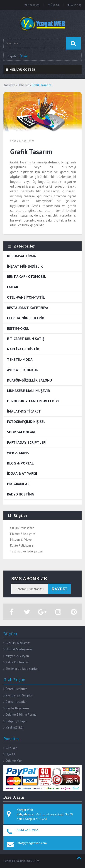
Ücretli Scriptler (16, 689)
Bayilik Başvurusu (17, 708)
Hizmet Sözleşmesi (23, 534)
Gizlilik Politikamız (22, 528)
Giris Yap (75, 5)
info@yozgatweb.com (32, 843)
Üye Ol (53, 5)
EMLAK (13, 287)
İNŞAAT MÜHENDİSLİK (25, 266)
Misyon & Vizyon (22, 540)
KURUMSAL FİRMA (22, 256)
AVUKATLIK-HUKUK (23, 370)
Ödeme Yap (14, 761)
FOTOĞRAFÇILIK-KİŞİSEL (26, 422)
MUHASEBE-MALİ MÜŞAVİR (28, 391)
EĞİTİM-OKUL (18, 328)
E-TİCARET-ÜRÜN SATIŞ (26, 339)
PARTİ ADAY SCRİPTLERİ (27, 442)
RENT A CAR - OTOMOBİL (27, 276)
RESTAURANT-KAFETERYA (28, 308)
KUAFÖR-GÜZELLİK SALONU (29, 380)
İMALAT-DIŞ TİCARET (24, 411)
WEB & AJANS (18, 453)
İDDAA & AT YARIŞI (22, 473)
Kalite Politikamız (22, 545)
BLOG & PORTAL (20, 463)
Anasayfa (32, 5)
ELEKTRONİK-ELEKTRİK (26, 318)
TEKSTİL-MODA (20, 359)
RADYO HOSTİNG (21, 494)
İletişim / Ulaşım (17, 721)
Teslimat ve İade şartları (27, 551)
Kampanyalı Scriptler (20, 695)
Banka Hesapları (17, 702)
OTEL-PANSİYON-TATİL (26, 297)
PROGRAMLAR (18, 484)
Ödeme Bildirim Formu (21, 715)
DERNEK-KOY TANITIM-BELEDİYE (33, 401)
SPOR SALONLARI (21, 432)
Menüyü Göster (20, 70)
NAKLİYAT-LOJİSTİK (23, 349)
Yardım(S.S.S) (15, 727)
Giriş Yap (12, 748)
